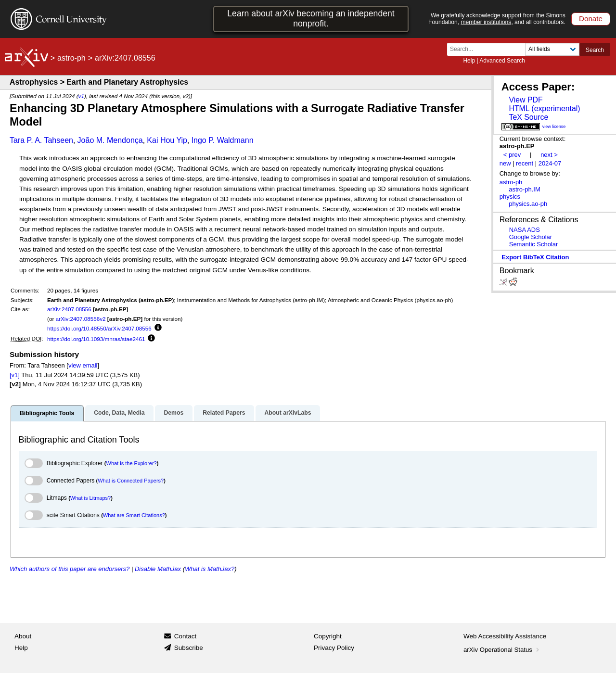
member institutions (486, 22)
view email (83, 365)
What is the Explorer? (132, 463)
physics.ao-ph (528, 204)
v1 (81, 96)
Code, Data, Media (119, 413)
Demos (173, 413)
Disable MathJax (158, 569)
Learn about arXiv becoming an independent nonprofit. (311, 19)
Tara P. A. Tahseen (41, 140)
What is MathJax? (210, 569)
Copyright (328, 636)
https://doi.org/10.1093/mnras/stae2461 (96, 339)
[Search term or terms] (489, 49)
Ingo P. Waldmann (223, 140)
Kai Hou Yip (167, 140)
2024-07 (550, 163)
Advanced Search (502, 61)
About (23, 636)
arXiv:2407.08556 (69, 309)
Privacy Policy (334, 648)
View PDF (526, 100)
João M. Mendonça (110, 140)
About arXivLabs (288, 413)
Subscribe (189, 648)
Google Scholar (531, 237)
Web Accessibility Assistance (505, 636)
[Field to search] (552, 49)
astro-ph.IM (525, 189)
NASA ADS (525, 230)
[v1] (15, 375)
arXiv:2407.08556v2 (81, 319)
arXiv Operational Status (502, 650)
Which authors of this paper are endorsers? (70, 569)
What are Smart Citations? (134, 515)
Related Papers (224, 413)
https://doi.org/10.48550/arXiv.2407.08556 (99, 328)
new (505, 163)
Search (595, 50)
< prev (512, 155)
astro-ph (71, 58)
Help (469, 61)
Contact (186, 636)
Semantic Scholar (534, 244)
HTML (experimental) (544, 108)
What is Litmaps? (90, 498)
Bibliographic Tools (47, 413)
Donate (591, 19)
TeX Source (528, 117)
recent (525, 163)
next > (549, 155)
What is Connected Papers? (131, 481)
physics (510, 197)
